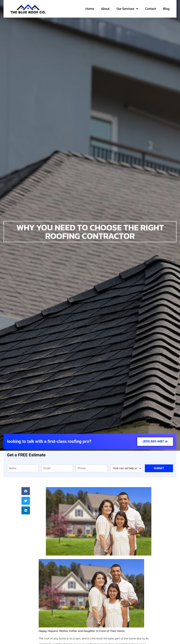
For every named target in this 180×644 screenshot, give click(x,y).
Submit (159, 468)
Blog (166, 9)
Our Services (127, 9)
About (105, 9)
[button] (26, 491)
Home (90, 9)
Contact (151, 9)
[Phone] (92, 468)
